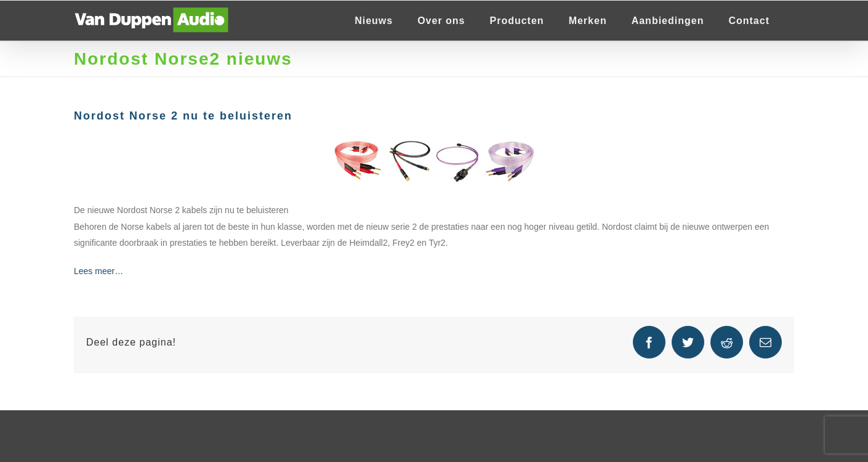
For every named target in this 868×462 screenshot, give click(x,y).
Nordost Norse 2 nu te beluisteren (183, 116)
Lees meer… (98, 271)
